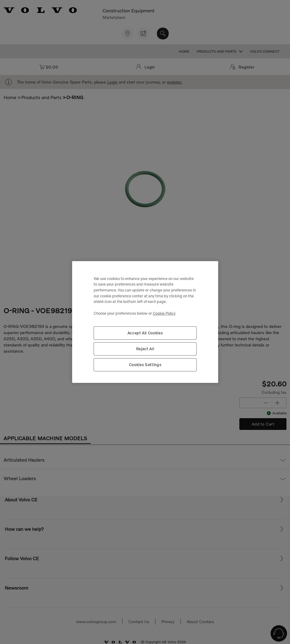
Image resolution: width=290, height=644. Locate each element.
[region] (145, 322)
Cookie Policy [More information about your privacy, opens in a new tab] (164, 313)
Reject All (145, 349)
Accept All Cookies (145, 333)
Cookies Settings (145, 365)
